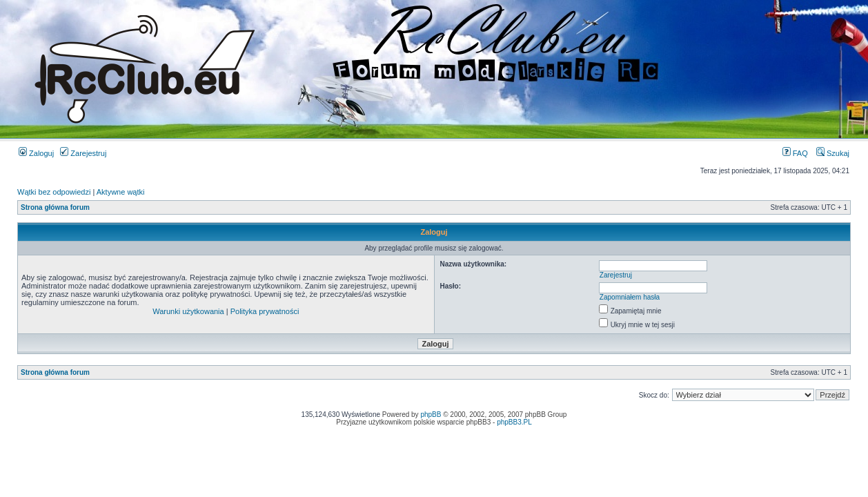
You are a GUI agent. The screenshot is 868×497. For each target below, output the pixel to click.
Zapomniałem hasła (630, 297)
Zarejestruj (83, 153)
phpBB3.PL (514, 422)
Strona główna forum (55, 207)
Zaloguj (36, 153)
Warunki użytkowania (188, 311)
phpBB (431, 415)
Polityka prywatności (265, 311)
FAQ (795, 153)
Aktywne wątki (121, 192)
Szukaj (833, 153)
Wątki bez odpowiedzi (54, 192)
